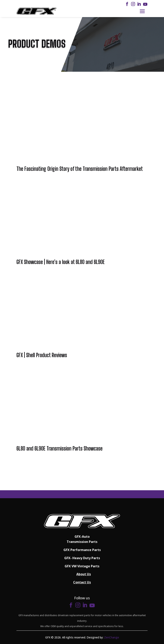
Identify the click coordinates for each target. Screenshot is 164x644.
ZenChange (112, 637)
